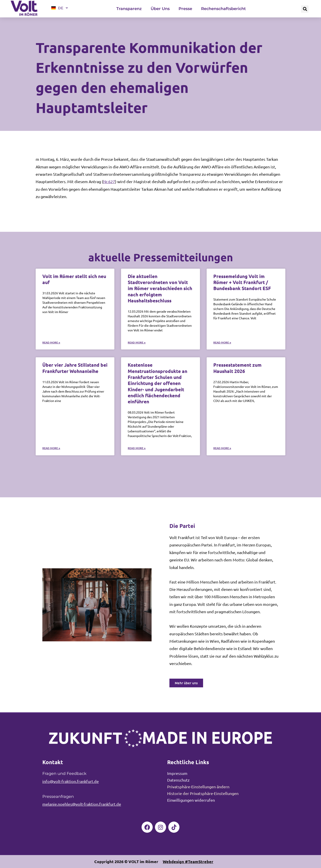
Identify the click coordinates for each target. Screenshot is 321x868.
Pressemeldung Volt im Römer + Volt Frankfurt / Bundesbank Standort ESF (242, 282)
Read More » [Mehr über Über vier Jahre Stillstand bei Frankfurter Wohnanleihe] (51, 448)
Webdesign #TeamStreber (188, 861)
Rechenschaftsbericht (223, 9)
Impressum (177, 773)
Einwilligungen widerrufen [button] (191, 800)
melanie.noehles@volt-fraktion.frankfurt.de (82, 804)
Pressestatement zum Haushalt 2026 (237, 368)
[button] (305, 9)
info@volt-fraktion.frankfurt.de (71, 781)
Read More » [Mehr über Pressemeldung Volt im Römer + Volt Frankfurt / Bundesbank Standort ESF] (222, 342)
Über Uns (160, 9)
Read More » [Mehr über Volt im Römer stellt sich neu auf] (51, 342)
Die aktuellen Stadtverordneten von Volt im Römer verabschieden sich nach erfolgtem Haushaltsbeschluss (160, 288)
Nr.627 (109, 181)
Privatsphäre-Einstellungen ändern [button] (198, 787)
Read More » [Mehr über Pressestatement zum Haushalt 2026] (222, 448)
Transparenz (129, 9)
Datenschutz (178, 780)
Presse (185, 9)
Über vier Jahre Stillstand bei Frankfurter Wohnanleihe (75, 368)
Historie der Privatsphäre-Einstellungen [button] (203, 793)
